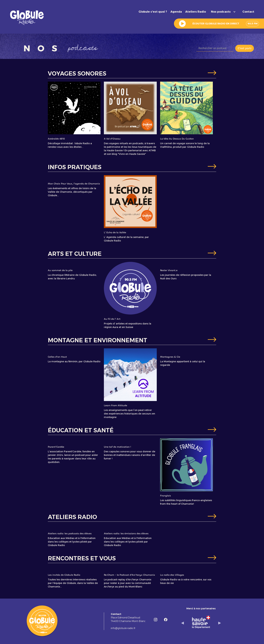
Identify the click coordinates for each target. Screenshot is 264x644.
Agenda (176, 12)
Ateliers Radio (196, 12)
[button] (224, 12)
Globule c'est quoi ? (153, 12)
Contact (248, 12)
